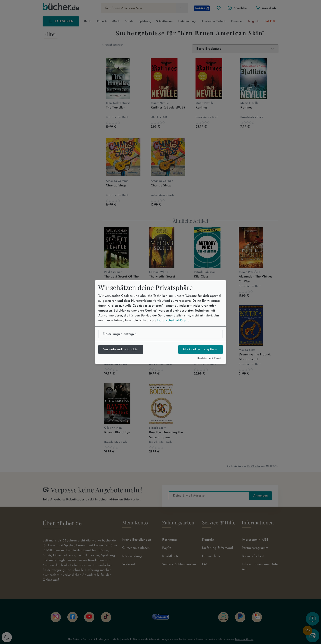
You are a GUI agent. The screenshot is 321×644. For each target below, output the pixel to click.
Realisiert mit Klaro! (209, 358)
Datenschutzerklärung (173, 321)
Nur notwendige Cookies (121, 349)
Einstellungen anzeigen (120, 334)
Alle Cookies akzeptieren (201, 349)
